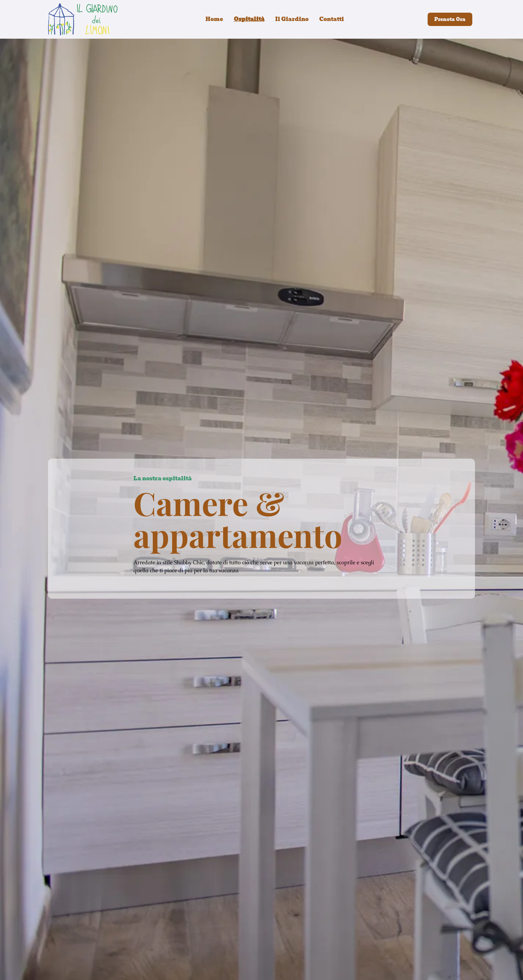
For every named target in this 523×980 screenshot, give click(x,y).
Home (214, 19)
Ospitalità (249, 19)
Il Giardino (292, 19)
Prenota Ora (450, 19)
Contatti (332, 19)
